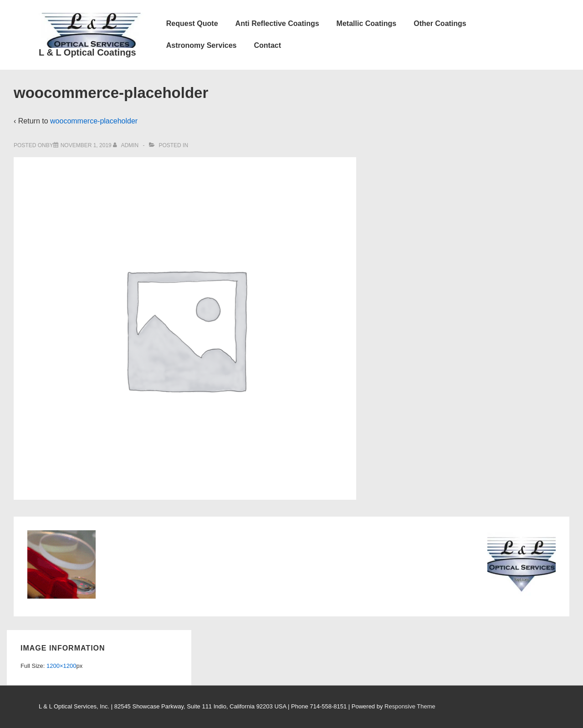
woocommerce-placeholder (94, 121)
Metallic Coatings (367, 23)
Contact (268, 45)
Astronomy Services (202, 45)
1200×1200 (61, 666)
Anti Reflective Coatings (277, 23)
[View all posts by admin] (126, 145)
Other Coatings (440, 23)
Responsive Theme (410, 706)
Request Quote (192, 23)
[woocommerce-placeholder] (86, 145)
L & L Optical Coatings (87, 52)
